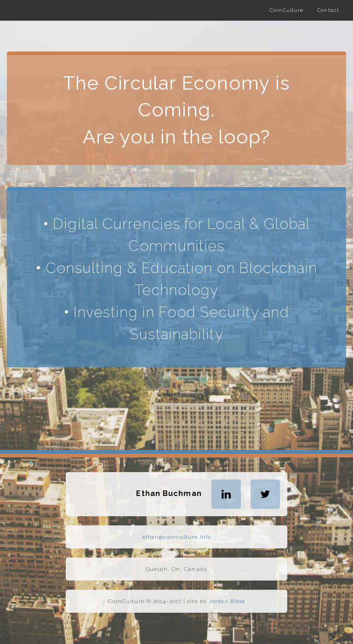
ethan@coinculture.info (176, 537)
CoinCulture (287, 10)
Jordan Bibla (227, 601)
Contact (328, 10)
